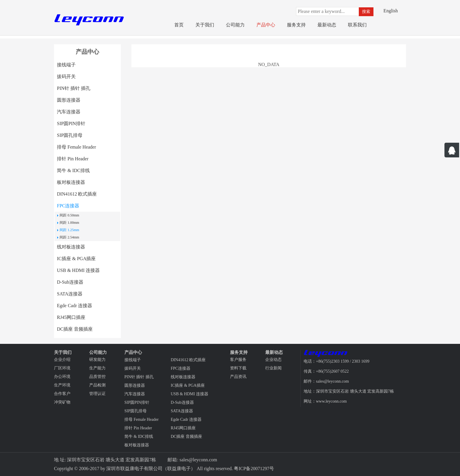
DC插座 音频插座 (75, 329)
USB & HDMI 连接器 (78, 270)
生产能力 (97, 368)
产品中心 (266, 25)
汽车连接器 (69, 112)
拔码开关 (66, 76)
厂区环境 (62, 368)
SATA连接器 (70, 294)
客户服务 (238, 360)
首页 (179, 25)
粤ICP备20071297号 (254, 469)
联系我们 (357, 25)
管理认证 (97, 394)
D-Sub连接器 (70, 282)
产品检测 (97, 385)
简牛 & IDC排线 (73, 170)
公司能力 (235, 25)
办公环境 (62, 377)
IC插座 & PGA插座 (76, 259)
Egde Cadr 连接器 (75, 306)
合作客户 (62, 394)
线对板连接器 (71, 247)
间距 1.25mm (69, 230)
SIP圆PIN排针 (71, 123)
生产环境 (62, 385)
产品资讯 (238, 377)
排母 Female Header (76, 147)
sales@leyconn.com (198, 460)
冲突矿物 (62, 402)
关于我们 (205, 25)
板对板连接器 (71, 182)
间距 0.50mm (69, 215)
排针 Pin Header (73, 159)
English (391, 11)
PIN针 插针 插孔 (74, 88)
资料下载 (238, 368)
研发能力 (97, 360)
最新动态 (327, 25)
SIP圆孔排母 (70, 135)
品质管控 (97, 377)
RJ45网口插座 (71, 317)
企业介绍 (62, 360)
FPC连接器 (68, 206)
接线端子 (66, 65)
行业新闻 (273, 368)
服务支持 (296, 25)
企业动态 (273, 360)
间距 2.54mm (69, 237)
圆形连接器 (69, 100)
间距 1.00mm (69, 223)
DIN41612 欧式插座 (77, 194)
